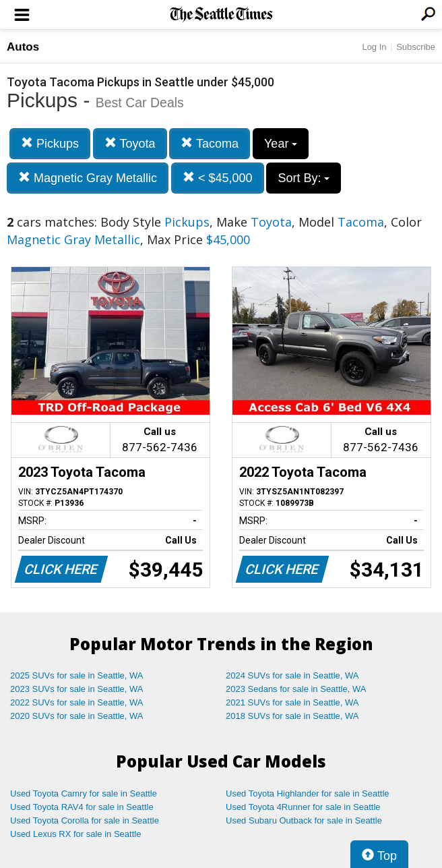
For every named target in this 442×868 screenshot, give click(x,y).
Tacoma (210, 143)
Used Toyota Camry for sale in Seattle (84, 793)
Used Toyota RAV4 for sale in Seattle (82, 807)
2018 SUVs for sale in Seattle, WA (292, 716)
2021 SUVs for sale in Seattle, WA (292, 702)
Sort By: (304, 178)
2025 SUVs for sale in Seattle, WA (77, 675)
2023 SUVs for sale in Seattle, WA (77, 689)
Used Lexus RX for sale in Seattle (75, 834)
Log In (374, 47)
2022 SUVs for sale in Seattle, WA (77, 702)
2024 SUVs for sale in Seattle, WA (292, 675)
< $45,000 (218, 178)
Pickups (50, 143)
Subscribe (416, 47)
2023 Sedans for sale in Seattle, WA (296, 689)
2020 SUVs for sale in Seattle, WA (77, 716)
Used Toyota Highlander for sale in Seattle (308, 793)
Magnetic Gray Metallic (88, 178)
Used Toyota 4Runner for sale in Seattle (303, 807)
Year (281, 144)
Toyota (130, 143)
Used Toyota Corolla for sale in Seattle (85, 820)
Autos (23, 47)
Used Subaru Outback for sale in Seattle (304, 820)
